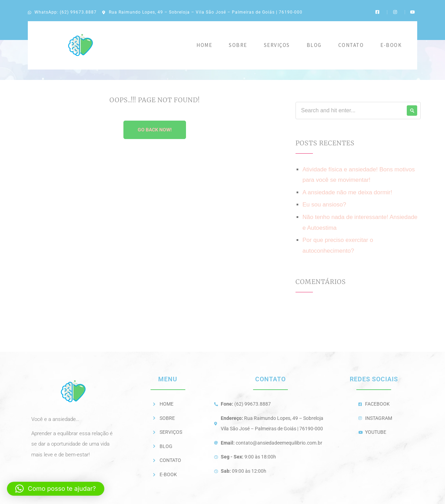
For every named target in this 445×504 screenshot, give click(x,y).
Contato (351, 45)
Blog (314, 45)
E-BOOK (391, 45)
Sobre (238, 45)
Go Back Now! (155, 130)
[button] (56, 489)
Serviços (277, 45)
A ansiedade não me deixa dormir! (347, 192)
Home (204, 45)
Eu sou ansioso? (324, 205)
